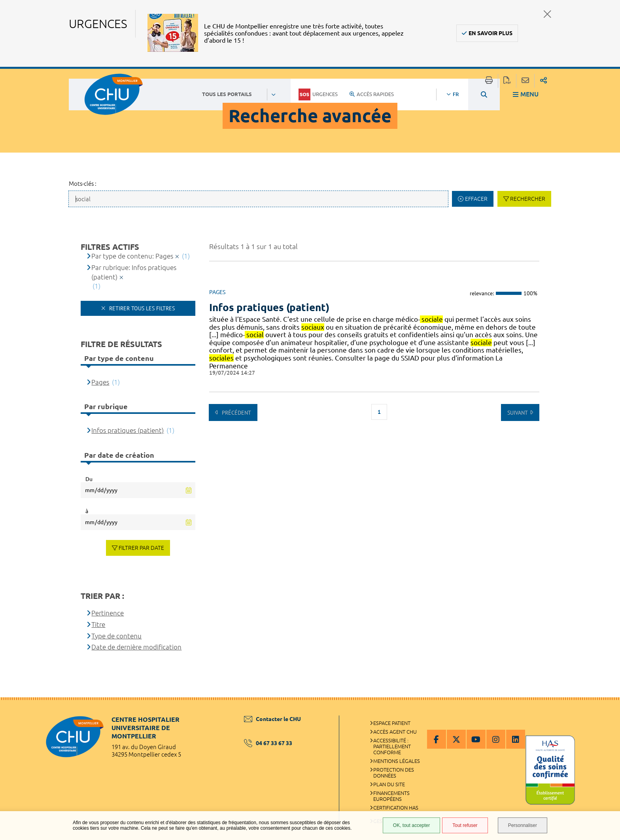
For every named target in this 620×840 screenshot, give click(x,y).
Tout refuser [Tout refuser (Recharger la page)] (465, 825)
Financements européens (391, 796)
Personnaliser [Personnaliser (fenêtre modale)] (523, 825)
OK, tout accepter (411, 825)
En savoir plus (491, 33)
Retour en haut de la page (606, 713)
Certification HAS (396, 808)
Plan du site (389, 784)
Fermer (547, 14)
